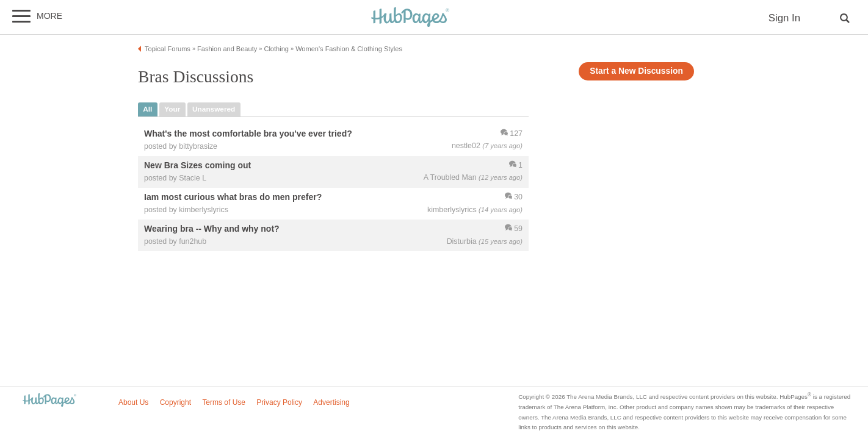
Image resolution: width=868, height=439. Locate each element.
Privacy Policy (279, 402)
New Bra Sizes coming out (197, 165)
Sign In (784, 18)
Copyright (175, 402)
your (172, 109)
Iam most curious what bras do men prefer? (233, 197)
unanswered (214, 109)
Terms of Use (224, 402)
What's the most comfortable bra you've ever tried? (248, 134)
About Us (133, 402)
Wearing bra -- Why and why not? (212, 229)
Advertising (331, 402)
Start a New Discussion (636, 71)
